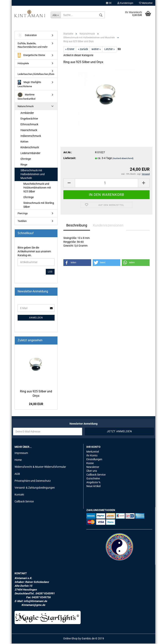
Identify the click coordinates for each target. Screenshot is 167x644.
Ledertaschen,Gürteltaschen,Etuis (36, 75)
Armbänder (27, 114)
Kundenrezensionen (108, 226)
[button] (77, 263)
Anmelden (36, 318)
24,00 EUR (36, 405)
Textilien (22, 222)
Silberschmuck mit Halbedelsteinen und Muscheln (33, 175)
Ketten (24, 142)
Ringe (24, 165)
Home (18, 461)
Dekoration (27, 36)
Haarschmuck (29, 131)
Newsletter (93, 468)
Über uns (92, 472)
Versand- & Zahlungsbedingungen (35, 488)
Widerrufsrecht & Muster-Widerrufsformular (40, 468)
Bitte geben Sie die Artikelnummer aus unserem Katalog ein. (34, 252)
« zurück (83, 50)
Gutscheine (93, 479)
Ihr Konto (92, 456)
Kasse (90, 464)
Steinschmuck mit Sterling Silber (39, 205)
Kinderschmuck (30, 148)
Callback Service (24, 502)
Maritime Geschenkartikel (27, 97)
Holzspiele (23, 64)
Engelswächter (29, 119)
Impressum (21, 454)
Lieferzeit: (70, 159)
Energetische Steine (31, 56)
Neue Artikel (93, 487)
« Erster (70, 50)
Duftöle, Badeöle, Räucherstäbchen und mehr (33, 46)
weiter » (96, 50)
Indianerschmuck (31, 137)
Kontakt (19, 495)
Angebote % (93, 483)
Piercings (23, 214)
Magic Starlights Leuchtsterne (29, 85)
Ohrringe (26, 160)
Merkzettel (146, 3)
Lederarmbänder (30, 154)
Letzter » (110, 50)
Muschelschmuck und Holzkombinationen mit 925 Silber (37, 188)
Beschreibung (77, 226)
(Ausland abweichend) (123, 159)
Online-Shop (70, 639)
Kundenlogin (125, 3)
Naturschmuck (26, 107)
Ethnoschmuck (29, 125)
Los (50, 272)
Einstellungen (94, 460)
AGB (17, 474)
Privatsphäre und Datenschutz (33, 482)
